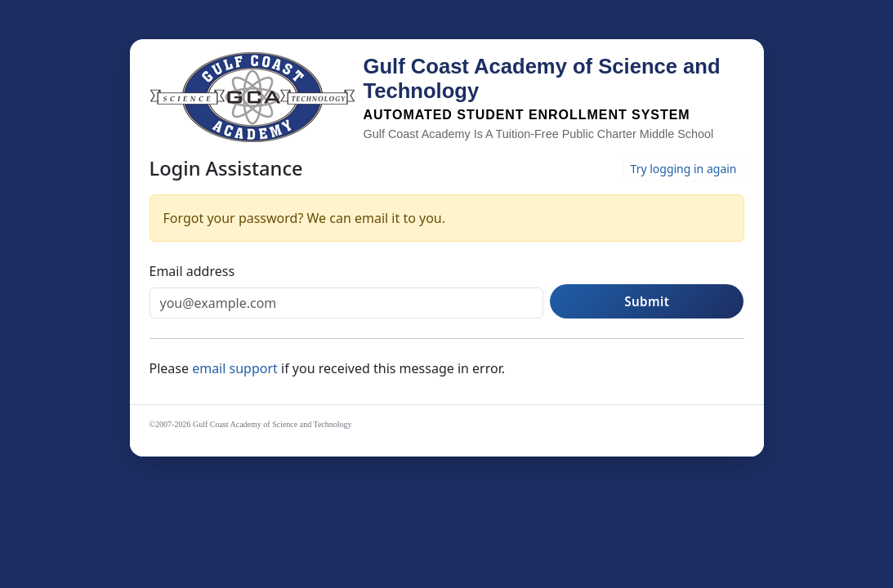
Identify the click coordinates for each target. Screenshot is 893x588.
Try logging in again (684, 169)
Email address (192, 271)
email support (237, 368)
